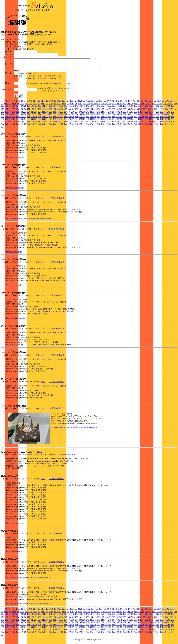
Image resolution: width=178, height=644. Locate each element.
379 (80, 121)
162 (147, 108)
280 (62, 116)
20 (58, 103)
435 (113, 123)
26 (73, 103)
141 (69, 108)
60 (163, 103)
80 (42, 105)
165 (158, 108)
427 (84, 123)
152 (110, 108)
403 (169, 121)
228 (43, 114)
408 (14, 123)
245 (106, 114)
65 (2, 105)
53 (145, 103)
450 (169, 123)
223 (25, 114)
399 (154, 121)
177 (28, 111)
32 (89, 103)
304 (150, 116)
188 (69, 111)
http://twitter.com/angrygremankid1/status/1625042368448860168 (74, 429)
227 (40, 114)
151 (106, 108)
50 (137, 103)
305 (154, 116)
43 (118, 103)
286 (84, 116)
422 (65, 123)
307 (161, 116)
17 (50, 103)
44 (121, 103)
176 (25, 111)
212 (159, 111)
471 (73, 126)
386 (106, 121)
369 (43, 121)
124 (6, 108)
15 (44, 103)
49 (134, 103)
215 (170, 111)
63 (171, 103)
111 (135, 105)
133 (40, 108)
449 (165, 123)
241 (91, 114)
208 (145, 111)
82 (47, 105)
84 (52, 105)
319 (32, 119)
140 (65, 108)
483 (117, 126)
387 (110, 121)
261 (165, 114)
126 (14, 108)
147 (91, 108)
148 (95, 108)
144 (80, 108)
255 (143, 114)
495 (161, 126)
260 (161, 114)
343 (121, 119)
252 (132, 114)
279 (58, 116)
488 (136, 126)
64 (174, 103)
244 (102, 114)
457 (21, 126)
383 (95, 121)
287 (88, 116)
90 (68, 105)
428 (87, 123)
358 (3, 121)
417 (47, 123)
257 (150, 114)
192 (84, 111)
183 (51, 111)
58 (158, 103)
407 (10, 123)
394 (136, 121)
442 (139, 123)
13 (39, 103)
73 (23, 105)
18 (52, 103)
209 (148, 111)
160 (139, 108)
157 (128, 108)
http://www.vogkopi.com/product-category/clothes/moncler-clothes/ (30, 220)
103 (106, 105)
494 (158, 126)
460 (32, 126)
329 (69, 119)
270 (25, 116)
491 (147, 126)
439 (128, 123)
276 (47, 116)
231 (54, 114)
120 (168, 105)
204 (128, 111)
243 (99, 114)
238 (80, 114)
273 (36, 116)
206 (137, 111)
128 (21, 108)
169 (172, 108)
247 (113, 114)
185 (58, 111)
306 (158, 116)
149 (99, 108)
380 (84, 121)
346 (132, 119)
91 (71, 105)
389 (117, 121)
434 (110, 123)
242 (95, 114)
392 (128, 121)
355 (165, 119)
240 (88, 114)
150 (102, 108)
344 (124, 119)
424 (73, 123)
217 (3, 114)
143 (76, 108)
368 (40, 121)
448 (161, 123)
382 (91, 121)
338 (102, 119)
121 (172, 105)
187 (65, 111)
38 (105, 103)
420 (58, 123)
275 (43, 116)
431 (98, 123)
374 (62, 121)
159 (136, 108)
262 (169, 114)
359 (6, 121)
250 (124, 114)
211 (156, 111)
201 (117, 111)
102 (102, 105)
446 (154, 123)
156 (124, 108)
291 (102, 116)
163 (150, 108)
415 (39, 123)
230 (51, 114)
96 (84, 105)
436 (117, 123)
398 (150, 121)
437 (121, 123)
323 (47, 119)
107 (121, 105)
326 (58, 119)
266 (10, 116)
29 (81, 103)
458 (25, 126)
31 (87, 103)
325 (54, 119)
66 (5, 105)
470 (69, 126)
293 (110, 116)
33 (92, 103)
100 (95, 105)
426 (80, 123)
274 (40, 116)
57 (155, 103)
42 (116, 103)
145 (84, 108)
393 (132, 121)
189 (73, 111)
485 (124, 126)
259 (158, 114)
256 (147, 114)
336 (95, 119)
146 (88, 108)
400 (158, 121)
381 (88, 121)
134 (43, 108)
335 (91, 119)
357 (172, 119)
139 (62, 108)
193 (88, 111)
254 (139, 114)
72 (21, 105)
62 (168, 103)
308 (165, 116)
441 (135, 123)
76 (31, 105)
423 (69, 123)
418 (50, 123)
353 (158, 119)
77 (34, 105)
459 (28, 126)
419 (54, 123)
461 (36, 126)
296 (121, 116)
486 (128, 126)
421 (62, 123)
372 (54, 121)
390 (121, 121)
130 (28, 108)
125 (10, 108)
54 (147, 103)
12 (37, 103)
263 (172, 114)
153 (113, 108)
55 (150, 103)
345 (128, 119)
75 (28, 105)
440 (132, 123)
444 (146, 123)
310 (172, 116)
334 (87, 119)
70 (15, 105)
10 (31, 103)
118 (161, 105)
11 (34, 103)
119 (164, 105)
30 (84, 103)
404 (172, 121)
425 (76, 123)
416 (43, 123)
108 (124, 105)
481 (110, 126)
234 (65, 114)
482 (113, 126)
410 (21, 123)
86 (57, 105)
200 (113, 111)
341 (113, 119)
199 (110, 111)
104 (110, 105)
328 (65, 119)
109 (128, 105)
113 (143, 105)
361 (14, 121)
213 (163, 111)
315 (17, 119)
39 (108, 103)
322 (43, 119)
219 (10, 114)
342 (117, 119)
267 (14, 116)
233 (62, 114)
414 (36, 123)
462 (40, 126)
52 (142, 103)
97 (86, 105)
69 (13, 105)
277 (51, 116)
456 (17, 126)
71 (18, 105)
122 (175, 105)
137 (54, 108)
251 (128, 114)
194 (91, 111)
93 (76, 105)
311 (3, 119)
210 (152, 111)
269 (21, 116)
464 (47, 126)
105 (113, 105)
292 (106, 116)
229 (47, 114)
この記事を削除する (56, 138)
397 (147, 121)
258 (154, 114)
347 (135, 119)
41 (113, 103)
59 (160, 103)
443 (143, 123)
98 (89, 105)
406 (6, 123)
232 (58, 114)
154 (117, 108)
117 (157, 105)
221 (17, 114)
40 (110, 103)
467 (58, 126)
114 (146, 105)
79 (39, 105)
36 (100, 103)
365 (28, 121)
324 (50, 119)
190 (76, 111)
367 (36, 121)
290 (99, 116)
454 (10, 126)
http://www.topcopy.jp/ (14, 254)
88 (63, 105)
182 (47, 111)
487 (132, 126)
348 (139, 119)
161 (143, 108)
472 (76, 126)
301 (139, 116)
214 (167, 111)
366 (32, 121)
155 (121, 108)
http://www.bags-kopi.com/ (16, 320)
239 (84, 114)
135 (47, 108)
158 (132, 108)
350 (146, 119)
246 (110, 114)
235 (69, 114)
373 (58, 121)
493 (154, 126)
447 (158, 123)
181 (43, 111)
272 (32, 116)
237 (76, 114)
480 (106, 126)
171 (6, 111)
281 (65, 116)
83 (50, 105)
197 (102, 111)
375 (65, 121)
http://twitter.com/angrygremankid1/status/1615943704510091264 (29, 579)
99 (92, 105)
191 (80, 111)
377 (73, 121)
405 (3, 123)
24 (68, 103)
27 (76, 103)
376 (69, 121)
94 (79, 105)
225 (32, 114)
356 (169, 119)
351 (150, 119)
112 (139, 105)
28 (79, 103)
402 (165, 121)
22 (63, 103)
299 (132, 116)
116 (153, 105)
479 (102, 126)
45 (124, 103)
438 (124, 123)
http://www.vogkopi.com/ (15, 159)
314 (14, 119)
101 (99, 105)
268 (17, 116)
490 (143, 126)
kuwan (43, 138)
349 (143, 119)
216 (174, 111)
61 (166, 103)
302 (143, 116)
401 (161, 121)
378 (76, 121)
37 (102, 103)
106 (117, 105)
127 (17, 108)
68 (10, 105)
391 (124, 121)
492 (150, 126)
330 (73, 119)
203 (124, 111)
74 (26, 105)
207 (141, 111)
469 (65, 126)
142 (73, 108)
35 (97, 103)
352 (154, 119)
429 (91, 123)
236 (73, 114)
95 (81, 105)
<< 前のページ (8, 103)
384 (99, 121)
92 (73, 105)
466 (54, 126)
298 (128, 116)
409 (17, 123)
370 (47, 121)
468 (62, 126)
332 (80, 119)
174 (17, 111)
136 (51, 108)
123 (3, 108)
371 (51, 121)
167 (165, 108)
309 (169, 116)
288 (91, 116)
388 (113, 121)
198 (106, 111)
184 (54, 111)
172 (10, 111)
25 (71, 103)
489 (139, 126)
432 (102, 123)
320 (36, 119)
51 (139, 103)
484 (121, 126)
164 (154, 108)
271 (28, 116)
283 (73, 116)
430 (95, 123)
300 (136, 116)
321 (39, 119)
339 (106, 119)
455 (14, 126)
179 (36, 111)
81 (44, 105)
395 (139, 121)
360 (10, 121)
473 (80, 126)
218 (6, 114)
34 (95, 103)
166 (161, 108)
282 (69, 116)
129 (25, 108)
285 (80, 116)
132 (36, 108)
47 (129, 103)
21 (60, 103)
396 (143, 121)
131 (32, 108)
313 (10, 119)
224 (28, 114)
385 (102, 121)
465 (51, 126)
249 (121, 114)
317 (25, 119)
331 (76, 119)
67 (7, 105)
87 (60, 105)
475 (88, 126)
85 (55, 105)
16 (47, 103)
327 (62, 119)
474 (84, 126)
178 (32, 111)
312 (6, 119)
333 (84, 119)
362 (17, 121)
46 (126, 103)
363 (21, 121)
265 (6, 116)
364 (25, 121)
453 (6, 126)
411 (25, 123)
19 (55, 103)
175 (21, 111)
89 (65, 105)
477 (95, 126)
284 (76, 116)
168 (169, 108)
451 (172, 123)
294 (113, 116)
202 (121, 111)
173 (14, 111)
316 (21, 119)
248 (117, 114)
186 (62, 111)
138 (58, 108)
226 (36, 114)
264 (3, 116)
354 (161, 119)
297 (124, 116)
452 (3, 126)
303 (147, 116)
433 (106, 123)
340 (110, 119)
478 (99, 126)
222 (21, 114)
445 (150, 123)
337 (98, 119)
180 (40, 111)
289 (95, 116)
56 (153, 103)
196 (99, 111)
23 (66, 103)
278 (54, 116)
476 (91, 126)
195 (95, 111)
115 (150, 105)
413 (32, 123)
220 (14, 114)
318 (28, 119)
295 (117, 116)
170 (3, 111)
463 (43, 126)
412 (28, 123)
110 (132, 105)
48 (131, 103)
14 (42, 103)
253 (136, 114)
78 (36, 105)
